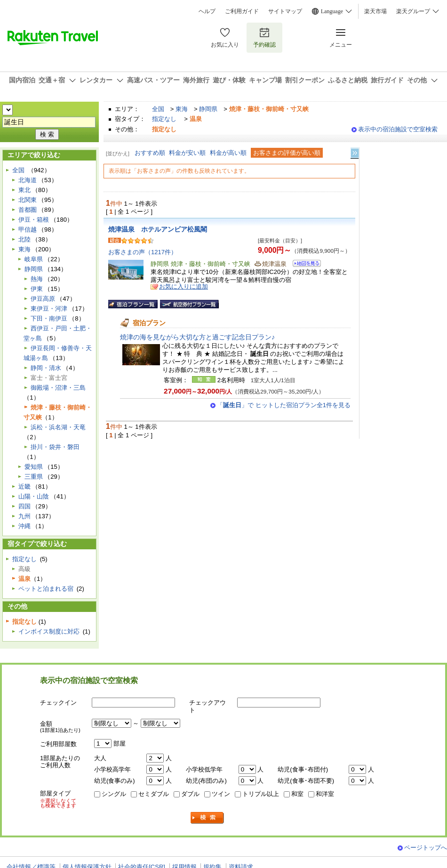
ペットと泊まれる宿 (46, 589)
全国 (158, 109)
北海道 (28, 180)
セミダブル (154, 794)
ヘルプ (207, 11)
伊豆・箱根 (34, 220)
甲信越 (28, 229)
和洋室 (325, 794)
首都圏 (28, 210)
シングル (114, 794)
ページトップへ (426, 848)
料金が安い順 (187, 153)
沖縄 (24, 526)
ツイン (221, 794)
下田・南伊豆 (49, 318)
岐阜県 (34, 259)
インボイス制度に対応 (49, 631)
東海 (182, 109)
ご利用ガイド (242, 11)
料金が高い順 (228, 153)
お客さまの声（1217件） (143, 252)
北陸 (24, 239)
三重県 (34, 477)
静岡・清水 (46, 368)
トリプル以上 (261, 794)
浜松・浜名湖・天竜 (58, 427)
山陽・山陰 (34, 496)
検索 (208, 818)
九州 (24, 516)
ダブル (190, 794)
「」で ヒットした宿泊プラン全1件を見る (284, 405)
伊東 (37, 289)
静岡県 (208, 109)
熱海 (37, 279)
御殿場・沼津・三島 (58, 388)
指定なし (164, 119)
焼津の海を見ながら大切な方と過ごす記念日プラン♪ (197, 337)
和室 (297, 794)
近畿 (24, 486)
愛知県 (34, 467)
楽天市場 (375, 11)
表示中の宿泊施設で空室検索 (398, 129)
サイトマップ (285, 11)
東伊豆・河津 (49, 309)
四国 (24, 506)
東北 (24, 190)
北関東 (28, 200)
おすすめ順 (150, 153)
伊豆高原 (43, 299)
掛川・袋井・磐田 (55, 447)
